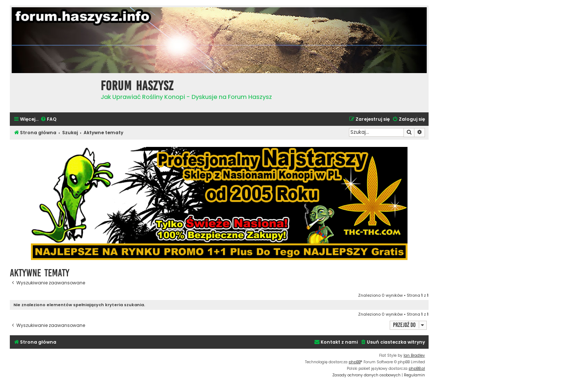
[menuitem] (48, 119)
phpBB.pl (417, 369)
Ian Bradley (414, 355)
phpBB (355, 362)
